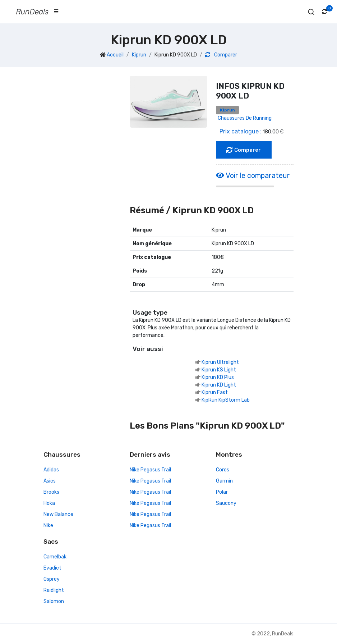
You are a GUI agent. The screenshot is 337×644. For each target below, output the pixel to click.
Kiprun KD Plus (218, 378)
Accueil (115, 55)
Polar (222, 492)
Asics (50, 481)
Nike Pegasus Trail (150, 470)
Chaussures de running (245, 118)
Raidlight (54, 591)
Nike (48, 526)
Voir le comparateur (253, 175)
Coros (223, 470)
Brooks (51, 492)
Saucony (226, 504)
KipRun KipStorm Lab (226, 400)
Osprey (52, 579)
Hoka (49, 504)
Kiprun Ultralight (220, 363)
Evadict (52, 568)
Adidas (51, 470)
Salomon (54, 602)
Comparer (221, 55)
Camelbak (55, 557)
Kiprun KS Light (219, 370)
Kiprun (139, 55)
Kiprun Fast (215, 393)
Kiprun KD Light (219, 385)
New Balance (58, 515)
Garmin (224, 481)
